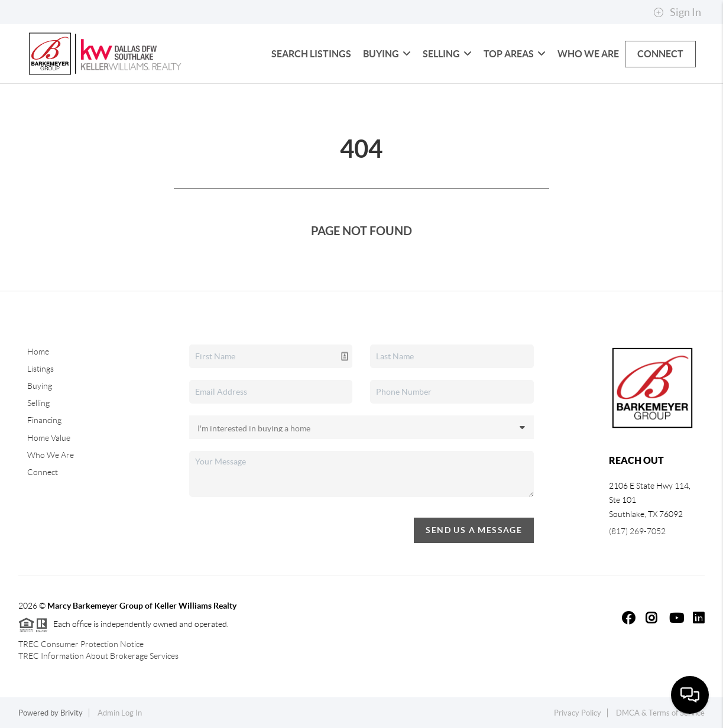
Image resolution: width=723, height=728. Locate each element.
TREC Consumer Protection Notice (81, 644)
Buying (387, 54)
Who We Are (588, 54)
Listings (40, 369)
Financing (44, 420)
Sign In (677, 12)
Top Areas (515, 54)
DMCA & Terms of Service (660, 713)
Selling (447, 54)
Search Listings (311, 54)
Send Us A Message (474, 530)
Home (38, 352)
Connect (660, 54)
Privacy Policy (578, 713)
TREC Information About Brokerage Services (98, 656)
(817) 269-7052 (637, 531)
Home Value (49, 438)
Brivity (72, 713)
